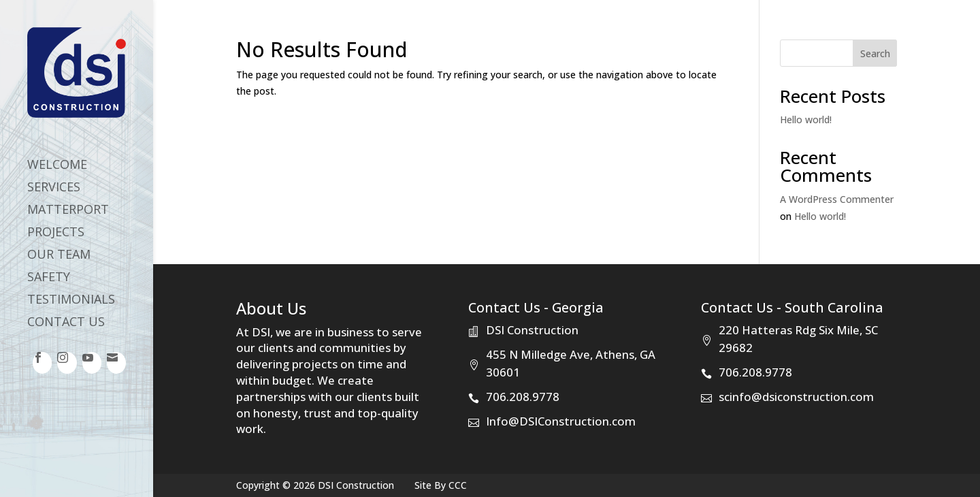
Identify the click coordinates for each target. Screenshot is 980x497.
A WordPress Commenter (837, 199)
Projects (56, 233)
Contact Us (66, 323)
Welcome (57, 166)
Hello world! (806, 119)
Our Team (59, 256)
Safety (49, 278)
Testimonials (71, 301)
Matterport (68, 211)
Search (875, 53)
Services (54, 188)
